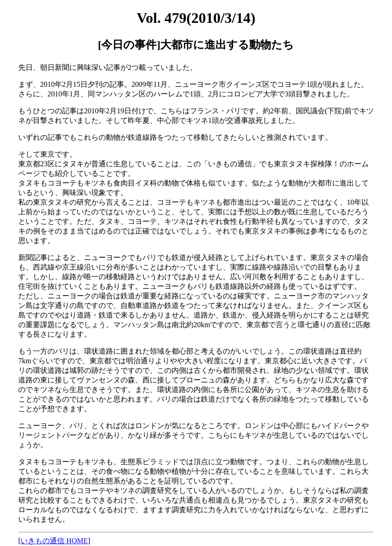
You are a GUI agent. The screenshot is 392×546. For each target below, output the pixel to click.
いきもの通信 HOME (54, 541)
